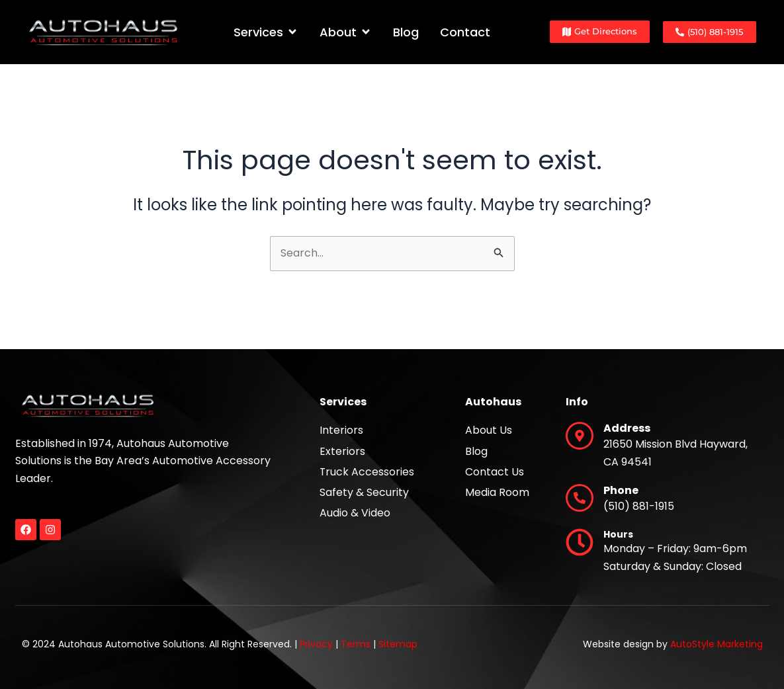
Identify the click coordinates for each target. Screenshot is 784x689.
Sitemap (398, 644)
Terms (356, 644)
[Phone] (580, 498)
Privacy (316, 644)
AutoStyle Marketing (717, 644)
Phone (621, 490)
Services (343, 402)
